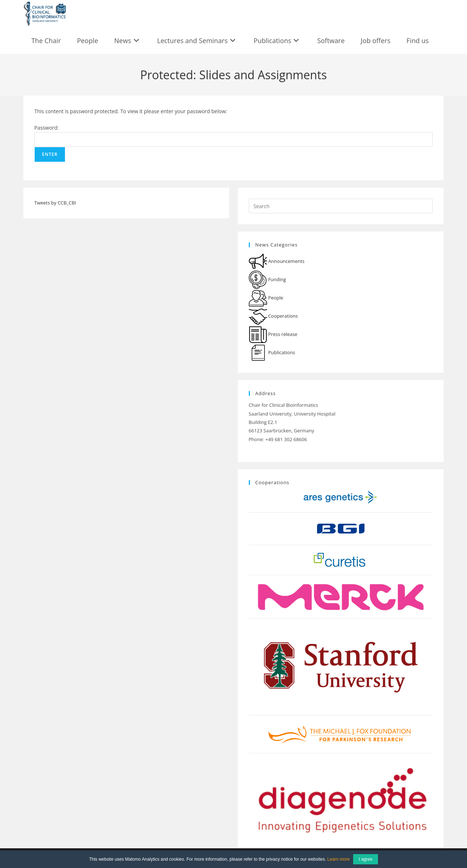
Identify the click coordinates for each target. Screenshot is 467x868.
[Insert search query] (341, 206)
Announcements (277, 261)
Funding (267, 279)
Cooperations (273, 316)
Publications (272, 352)
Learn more (338, 859)
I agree (365, 859)
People (266, 298)
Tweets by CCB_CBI (55, 203)
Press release (273, 334)
